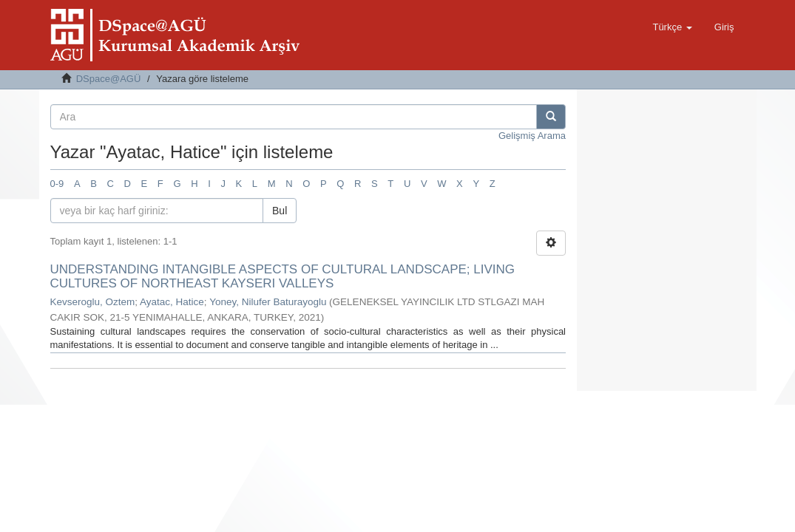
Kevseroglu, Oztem (93, 302)
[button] (672, 27)
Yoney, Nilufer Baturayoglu (268, 302)
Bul (280, 211)
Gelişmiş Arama (532, 136)
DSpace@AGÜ (109, 79)
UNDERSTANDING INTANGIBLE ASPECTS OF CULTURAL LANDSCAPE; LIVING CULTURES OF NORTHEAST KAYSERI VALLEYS (283, 276)
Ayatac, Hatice (172, 302)
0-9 (57, 184)
